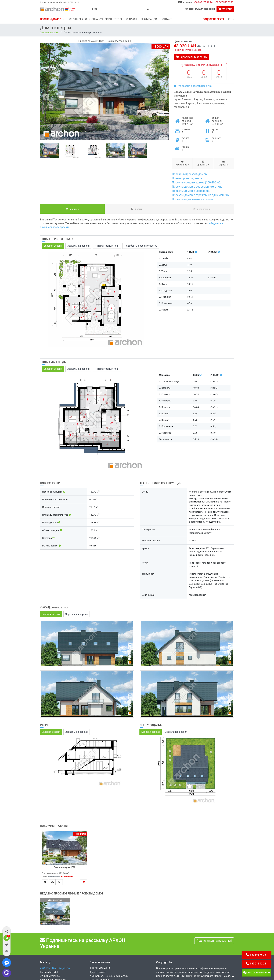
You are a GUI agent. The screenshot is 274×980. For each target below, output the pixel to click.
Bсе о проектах (78, 19)
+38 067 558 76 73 (224, 2)
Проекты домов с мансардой (191, 191)
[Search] (120, 9)
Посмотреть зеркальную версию (83, 32)
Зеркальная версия (78, 246)
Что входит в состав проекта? (193, 86)
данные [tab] (72, 209)
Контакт (166, 19)
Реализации (149, 19)
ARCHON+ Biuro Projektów (55, 968)
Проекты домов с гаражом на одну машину (201, 195)
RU (231, 19)
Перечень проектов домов (189, 174)
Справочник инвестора (107, 19)
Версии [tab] (137, 209)
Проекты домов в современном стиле (197, 187)
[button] (7, 931)
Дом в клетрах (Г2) (64, 867)
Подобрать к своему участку (141, 246)
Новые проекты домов (187, 178)
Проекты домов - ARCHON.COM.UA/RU (60, 2)
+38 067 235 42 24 (203, 2)
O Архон (131, 19)
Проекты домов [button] (52, 19)
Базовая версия (49, 32)
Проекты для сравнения (200, 9)
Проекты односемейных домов (193, 199)
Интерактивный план (107, 246)
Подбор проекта (213, 19)
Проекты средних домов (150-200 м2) (197, 182)
